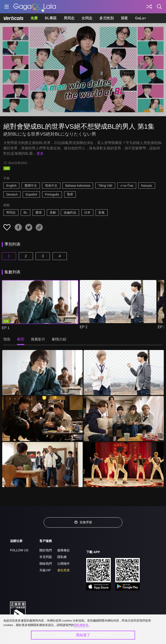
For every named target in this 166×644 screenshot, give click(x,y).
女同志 (87, 18)
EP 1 (6, 328)
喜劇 (53, 212)
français (147, 186)
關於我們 (46, 550)
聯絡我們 (46, 564)
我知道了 (83, 635)
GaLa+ (140, 18)
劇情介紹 (59, 339)
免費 (34, 18)
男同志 (69, 18)
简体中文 (51, 186)
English (11, 186)
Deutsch (12, 194)
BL (26, 212)
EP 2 (84, 327)
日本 (87, 212)
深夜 (124, 18)
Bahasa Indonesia (78, 186)
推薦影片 (38, 339)
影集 (102, 212)
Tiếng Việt (105, 186)
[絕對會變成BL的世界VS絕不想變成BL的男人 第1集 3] (42, 419)
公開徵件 (64, 564)
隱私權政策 (81, 625)
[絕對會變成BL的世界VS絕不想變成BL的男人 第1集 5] (42, 465)
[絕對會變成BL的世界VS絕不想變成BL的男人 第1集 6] (124, 465)
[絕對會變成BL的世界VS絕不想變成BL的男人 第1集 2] (124, 373)
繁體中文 (31, 186)
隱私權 (62, 557)
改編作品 (70, 212)
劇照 (21, 339)
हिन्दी (70, 194)
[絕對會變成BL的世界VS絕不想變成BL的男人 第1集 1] (42, 373)
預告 (7, 339)
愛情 (39, 212)
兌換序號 (83, 522)
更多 (40, 153)
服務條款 (64, 550)
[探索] (149, 7)
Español (31, 194)
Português (52, 194)
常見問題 (46, 557)
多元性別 (107, 18)
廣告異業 (64, 570)
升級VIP (45, 570)
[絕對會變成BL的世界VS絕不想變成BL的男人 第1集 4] (124, 419)
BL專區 (51, 18)
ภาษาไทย (127, 186)
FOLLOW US (19, 550)
